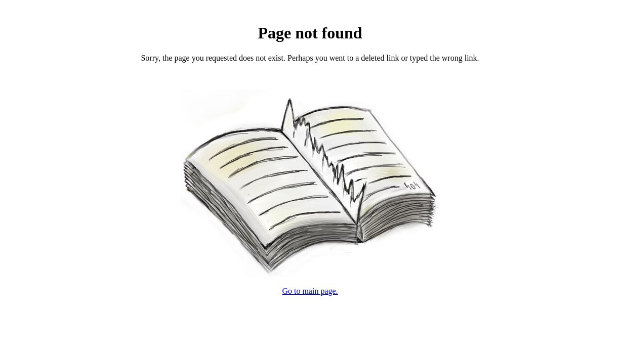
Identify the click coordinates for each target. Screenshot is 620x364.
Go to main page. (310, 291)
